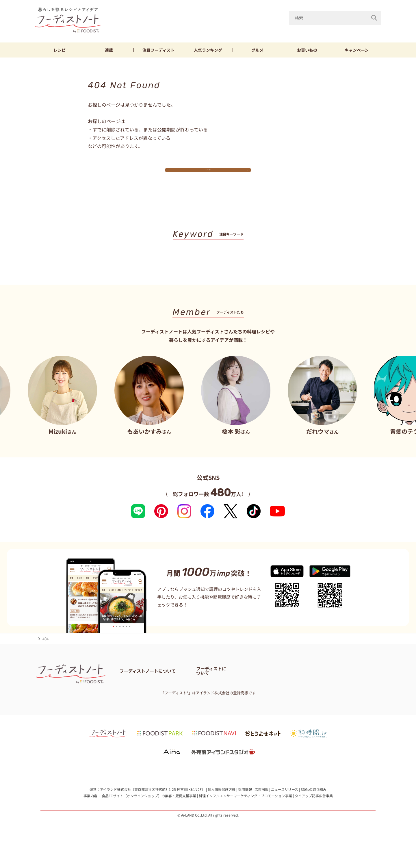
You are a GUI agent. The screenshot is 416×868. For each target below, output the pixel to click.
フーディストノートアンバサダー (193, 689)
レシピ (60, 50)
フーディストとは (309, 692)
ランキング (208, 50)
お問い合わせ (131, 696)
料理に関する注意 (162, 696)
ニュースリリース (285, 805)
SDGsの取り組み (314, 805)
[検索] (374, 18)
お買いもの (307, 50)
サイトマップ (193, 696)
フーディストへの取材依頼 (351, 692)
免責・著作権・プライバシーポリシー (240, 696)
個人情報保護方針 (222, 805)
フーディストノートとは (140, 689)
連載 (109, 50)
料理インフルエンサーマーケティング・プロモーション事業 (245, 811)
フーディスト (158, 50)
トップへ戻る (208, 175)
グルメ (257, 50)
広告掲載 (261, 805)
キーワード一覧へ (208, 277)
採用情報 (245, 805)
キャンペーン (357, 50)
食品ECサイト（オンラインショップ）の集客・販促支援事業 (149, 811)
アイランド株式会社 (115, 805)
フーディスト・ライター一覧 (250, 689)
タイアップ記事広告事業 (314, 811)
